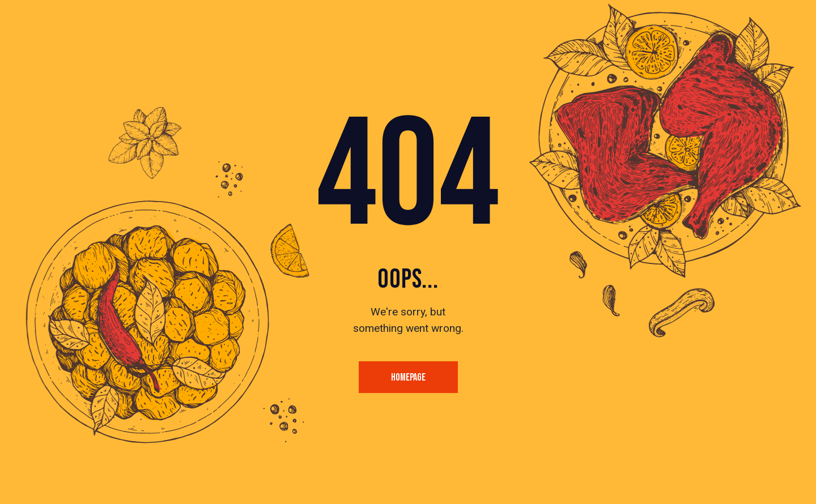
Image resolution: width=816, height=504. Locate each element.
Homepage (408, 377)
